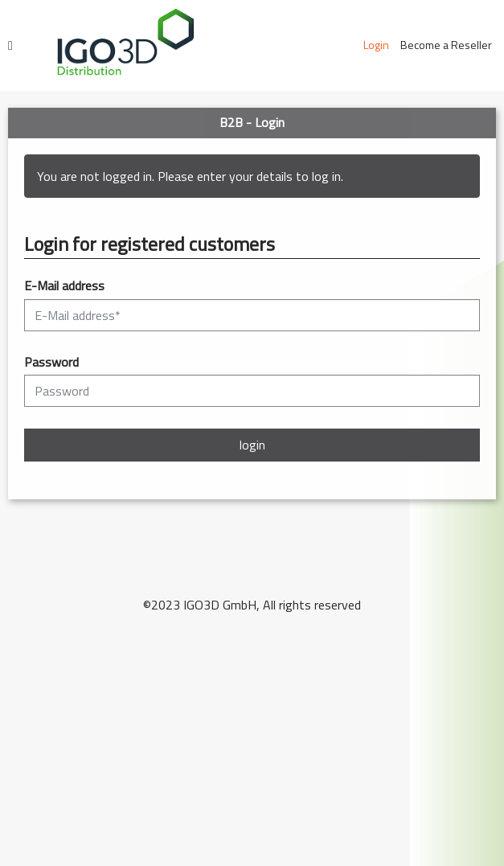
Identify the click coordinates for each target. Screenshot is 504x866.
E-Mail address (64, 286)
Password (51, 362)
